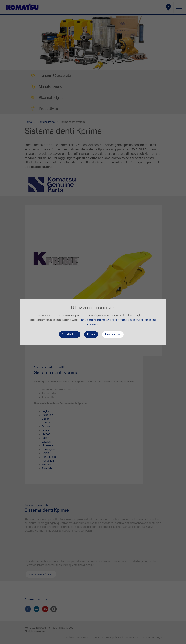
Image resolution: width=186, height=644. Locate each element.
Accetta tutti (70, 334)
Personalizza (113, 334)
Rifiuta (91, 334)
